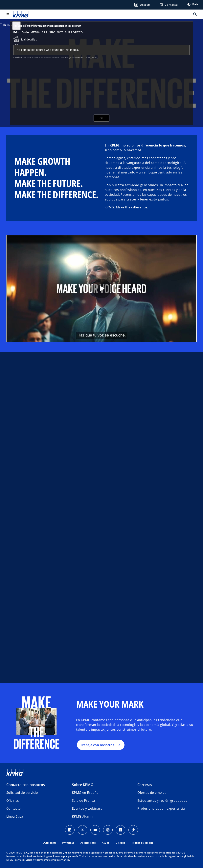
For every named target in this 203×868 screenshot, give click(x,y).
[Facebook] (121, 830)
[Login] (142, 5)
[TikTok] (133, 830)
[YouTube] (95, 830)
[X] (82, 830)
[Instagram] (108, 830)
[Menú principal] (8, 14)
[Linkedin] (70, 830)
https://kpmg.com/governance (51, 860)
